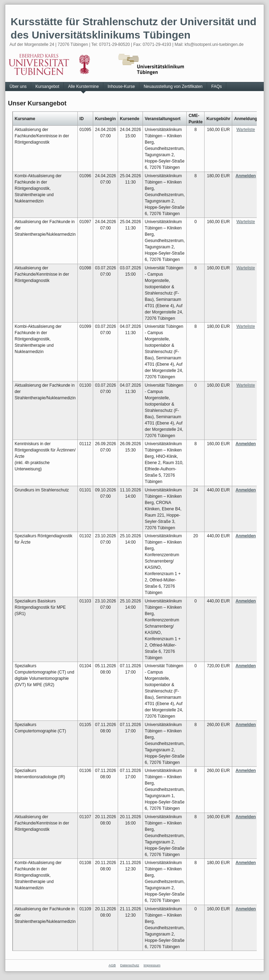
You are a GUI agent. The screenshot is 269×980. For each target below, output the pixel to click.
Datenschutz (130, 965)
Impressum (152, 965)
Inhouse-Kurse (121, 87)
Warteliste (246, 130)
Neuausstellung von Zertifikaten (173, 87)
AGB (112, 965)
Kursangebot (47, 87)
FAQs (216, 87)
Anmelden (246, 176)
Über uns (18, 87)
